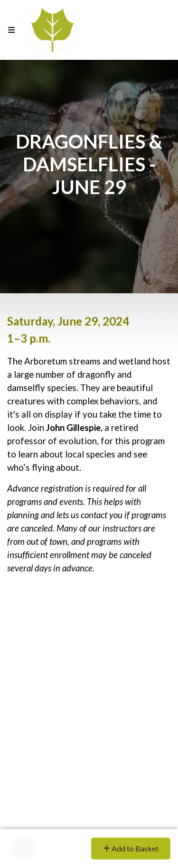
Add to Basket (131, 848)
